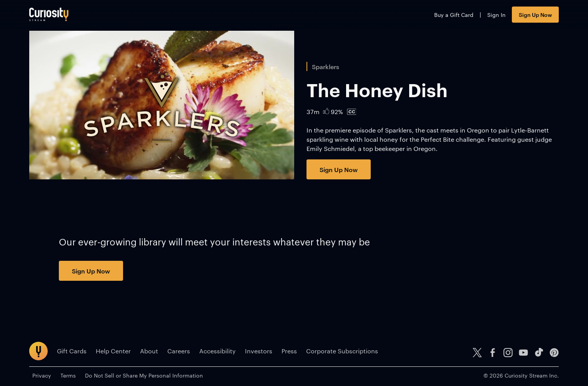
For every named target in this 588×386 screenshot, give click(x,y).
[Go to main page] (49, 14)
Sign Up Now (535, 14)
